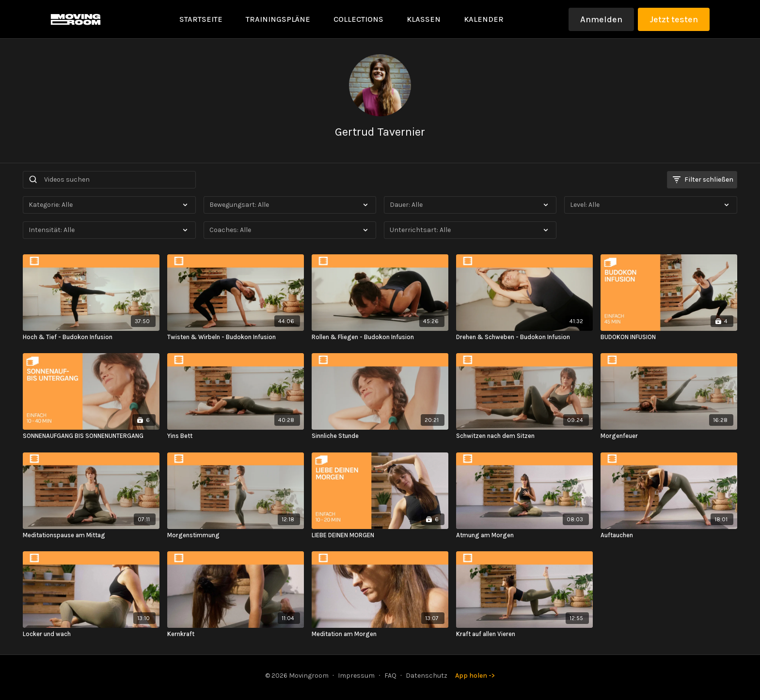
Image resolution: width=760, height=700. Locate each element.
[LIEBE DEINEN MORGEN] (380, 535)
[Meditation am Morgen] (380, 634)
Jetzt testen (674, 19)
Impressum (356, 676)
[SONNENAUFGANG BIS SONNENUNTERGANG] (91, 436)
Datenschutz (427, 676)
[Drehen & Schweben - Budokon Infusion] (524, 337)
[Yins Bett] (236, 436)
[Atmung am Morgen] (524, 535)
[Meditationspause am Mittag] (91, 535)
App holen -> (475, 676)
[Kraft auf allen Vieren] (524, 634)
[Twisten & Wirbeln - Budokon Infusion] (236, 337)
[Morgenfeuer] (669, 436)
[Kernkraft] (236, 634)
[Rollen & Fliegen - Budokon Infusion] (380, 337)
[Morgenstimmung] (236, 535)
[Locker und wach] (91, 634)
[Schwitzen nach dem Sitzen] (524, 436)
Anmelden (601, 19)
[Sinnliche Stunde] (380, 436)
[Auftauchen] (669, 535)
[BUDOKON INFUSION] (669, 337)
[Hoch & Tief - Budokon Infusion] (91, 337)
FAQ (390, 676)
